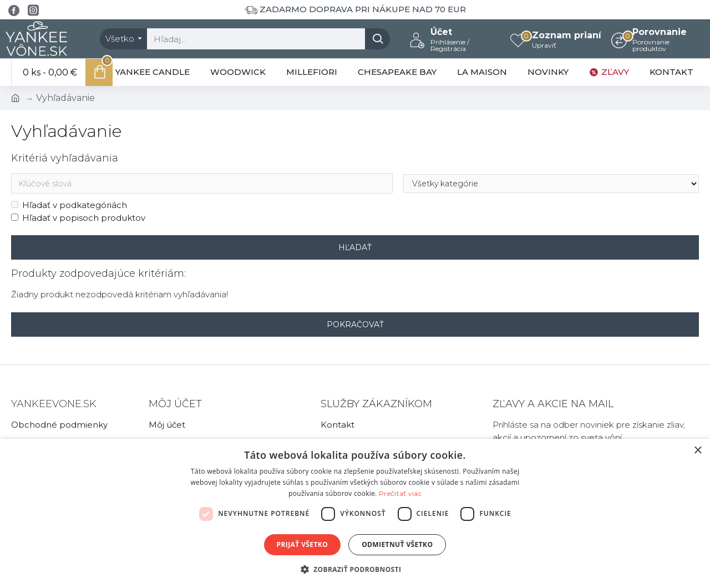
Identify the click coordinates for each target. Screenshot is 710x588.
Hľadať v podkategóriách (69, 206)
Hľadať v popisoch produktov (78, 218)
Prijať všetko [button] (303, 544)
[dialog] (355, 513)
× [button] (698, 451)
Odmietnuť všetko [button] (397, 544)
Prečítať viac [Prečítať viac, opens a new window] (400, 493)
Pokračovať (355, 325)
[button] (355, 569)
